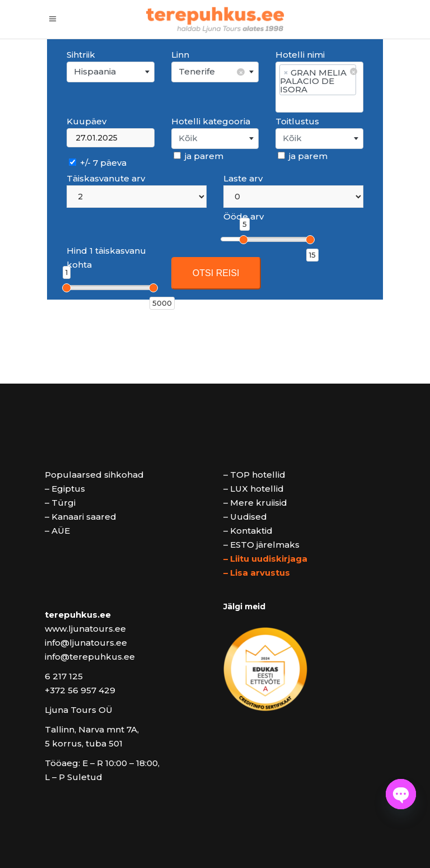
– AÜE (57, 531)
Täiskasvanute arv (106, 178)
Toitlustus (297, 121)
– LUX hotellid (254, 489)
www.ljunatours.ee (85, 629)
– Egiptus (65, 489)
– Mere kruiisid (255, 503)
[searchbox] (319, 103)
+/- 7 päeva (98, 163)
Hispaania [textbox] (95, 71)
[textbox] (215, 139)
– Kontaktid (248, 531)
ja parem (198, 156)
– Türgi (60, 503)
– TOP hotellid (254, 475)
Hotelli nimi (300, 55)
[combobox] (111, 72)
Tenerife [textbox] (212, 72)
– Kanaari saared (81, 517)
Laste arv (243, 178)
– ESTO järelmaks (261, 545)
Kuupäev (87, 121)
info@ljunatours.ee (86, 643)
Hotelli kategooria (211, 121)
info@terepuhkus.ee (90, 657)
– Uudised (245, 517)
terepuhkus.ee (78, 615)
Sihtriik (81, 55)
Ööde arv (244, 216)
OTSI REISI (216, 273)
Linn (180, 55)
